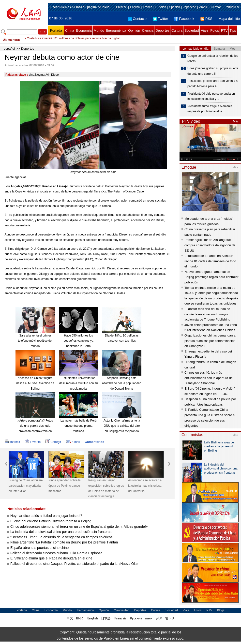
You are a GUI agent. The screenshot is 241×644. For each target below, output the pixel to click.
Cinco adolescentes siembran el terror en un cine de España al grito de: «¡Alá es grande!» (79, 527)
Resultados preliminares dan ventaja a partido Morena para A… (212, 84)
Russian (161, 7)
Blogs (221, 610)
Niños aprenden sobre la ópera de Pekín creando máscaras (65, 486)
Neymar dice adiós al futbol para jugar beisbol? (46, 516)
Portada (56, 30)
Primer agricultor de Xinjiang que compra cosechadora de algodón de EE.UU (210, 245)
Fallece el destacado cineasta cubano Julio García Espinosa (56, 553)
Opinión (134, 30)
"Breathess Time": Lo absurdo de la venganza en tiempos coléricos (61, 537)
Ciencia (148, 30)
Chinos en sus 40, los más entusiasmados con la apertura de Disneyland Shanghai (209, 378)
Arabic (203, 7)
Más (236, 121)
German (216, 7)
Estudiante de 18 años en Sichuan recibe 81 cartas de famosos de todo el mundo (210, 261)
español (9, 49)
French (147, 7)
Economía (84, 30)
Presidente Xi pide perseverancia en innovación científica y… (211, 96)
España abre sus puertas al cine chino (39, 548)
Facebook (184, 19)
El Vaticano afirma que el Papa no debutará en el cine (51, 558)
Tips (233, 30)
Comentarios (94, 442)
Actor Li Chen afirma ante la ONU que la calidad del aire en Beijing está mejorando (122, 426)
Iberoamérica (116, 30)
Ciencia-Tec (122, 610)
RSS (206, 19)
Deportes (162, 30)
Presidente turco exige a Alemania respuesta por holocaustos (210, 109)
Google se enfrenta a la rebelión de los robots (213, 59)
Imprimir (12, 442)
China (70, 30)
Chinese (121, 7)
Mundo (99, 30)
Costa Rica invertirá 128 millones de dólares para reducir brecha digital (73, 40)
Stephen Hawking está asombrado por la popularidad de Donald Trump (122, 383)
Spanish (174, 7)
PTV (224, 30)
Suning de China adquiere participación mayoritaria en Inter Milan (26, 486)
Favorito (33, 442)
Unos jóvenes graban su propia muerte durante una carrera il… (213, 71)
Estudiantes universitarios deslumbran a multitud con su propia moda (79, 383)
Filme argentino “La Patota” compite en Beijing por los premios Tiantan (65, 542)
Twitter (160, 19)
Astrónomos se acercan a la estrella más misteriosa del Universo (145, 486)
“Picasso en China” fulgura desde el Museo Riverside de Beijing (35, 383)
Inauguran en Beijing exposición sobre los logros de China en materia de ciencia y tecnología (106, 488)
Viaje (204, 30)
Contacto (137, 19)
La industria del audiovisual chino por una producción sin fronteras (61, 532)
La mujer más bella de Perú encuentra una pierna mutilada (79, 426)
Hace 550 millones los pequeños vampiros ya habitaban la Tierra (79, 341)
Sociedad (192, 30)
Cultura (177, 30)
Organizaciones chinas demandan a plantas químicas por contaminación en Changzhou (210, 341)
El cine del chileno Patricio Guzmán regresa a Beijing (51, 521)
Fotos (215, 30)
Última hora (11, 40)
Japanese (190, 7)
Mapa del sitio (229, 19)
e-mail (73, 442)
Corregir (53, 442)
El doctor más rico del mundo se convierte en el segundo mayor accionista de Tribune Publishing (207, 314)
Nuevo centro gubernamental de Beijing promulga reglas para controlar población (211, 277)
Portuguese (232, 7)
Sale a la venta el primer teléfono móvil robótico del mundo (35, 341)
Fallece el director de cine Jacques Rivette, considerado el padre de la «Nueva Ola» (74, 564)
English (135, 7)
